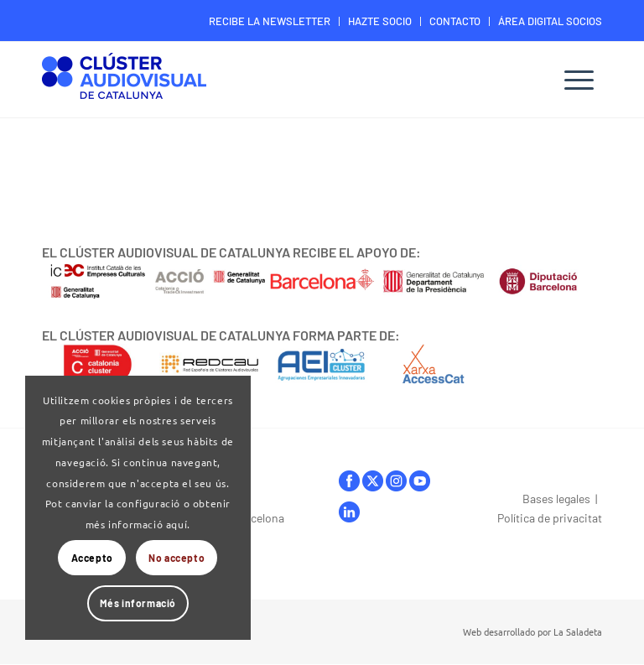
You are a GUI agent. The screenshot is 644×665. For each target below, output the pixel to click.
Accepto (92, 558)
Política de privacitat (550, 518)
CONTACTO (455, 21)
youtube (420, 481)
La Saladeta (578, 631)
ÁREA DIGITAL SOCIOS (550, 21)
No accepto (177, 558)
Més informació (138, 603)
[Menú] (579, 80)
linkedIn (349, 512)
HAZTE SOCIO (380, 21)
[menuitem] (270, 21)
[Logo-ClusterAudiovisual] (124, 82)
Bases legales (556, 499)
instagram (396, 481)
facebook (349, 481)
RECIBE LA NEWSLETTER (270, 21)
